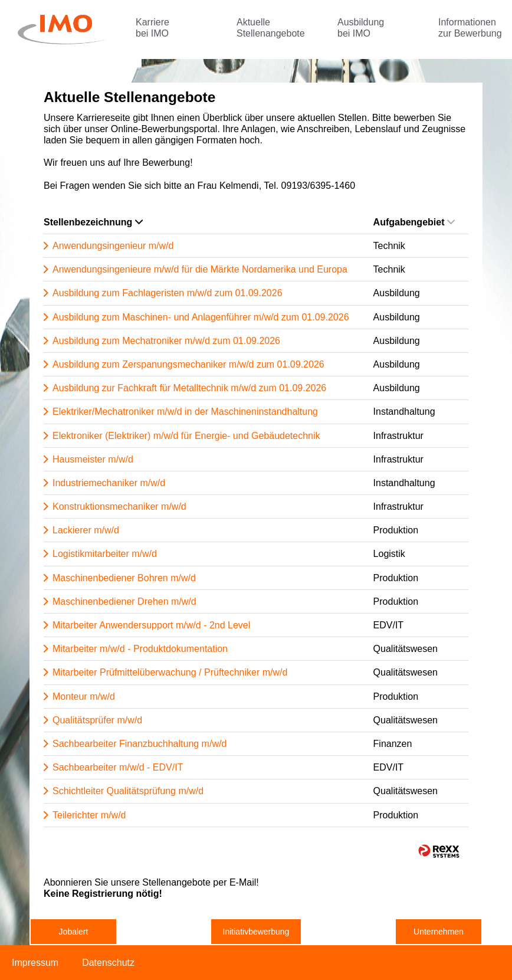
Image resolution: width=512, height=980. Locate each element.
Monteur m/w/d (84, 697)
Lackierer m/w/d (86, 530)
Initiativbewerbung (256, 932)
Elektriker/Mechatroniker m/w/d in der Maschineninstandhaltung (185, 412)
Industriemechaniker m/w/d (109, 483)
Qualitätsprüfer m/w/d (97, 720)
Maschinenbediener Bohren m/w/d (124, 578)
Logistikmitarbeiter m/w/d (105, 554)
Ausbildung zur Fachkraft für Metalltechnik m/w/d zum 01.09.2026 (189, 388)
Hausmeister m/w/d (93, 459)
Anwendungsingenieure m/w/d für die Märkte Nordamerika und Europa (200, 269)
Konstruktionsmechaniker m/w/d (119, 507)
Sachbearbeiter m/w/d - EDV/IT (118, 767)
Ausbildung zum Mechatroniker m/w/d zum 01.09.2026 (166, 341)
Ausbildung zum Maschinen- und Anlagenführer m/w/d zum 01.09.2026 (201, 317)
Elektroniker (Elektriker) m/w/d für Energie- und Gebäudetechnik (186, 436)
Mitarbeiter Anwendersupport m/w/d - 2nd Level (151, 625)
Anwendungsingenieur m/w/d (113, 246)
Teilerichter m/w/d (89, 815)
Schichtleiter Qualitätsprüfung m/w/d (128, 791)
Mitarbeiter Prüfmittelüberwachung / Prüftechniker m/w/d (170, 672)
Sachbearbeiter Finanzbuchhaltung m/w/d (140, 744)
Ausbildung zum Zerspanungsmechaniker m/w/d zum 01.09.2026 (188, 364)
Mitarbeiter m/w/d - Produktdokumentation (140, 649)
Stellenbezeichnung (93, 222)
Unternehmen (439, 932)
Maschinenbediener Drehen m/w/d (124, 602)
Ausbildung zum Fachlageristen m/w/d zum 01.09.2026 (168, 293)
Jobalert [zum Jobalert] (74, 932)
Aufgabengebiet (414, 222)
